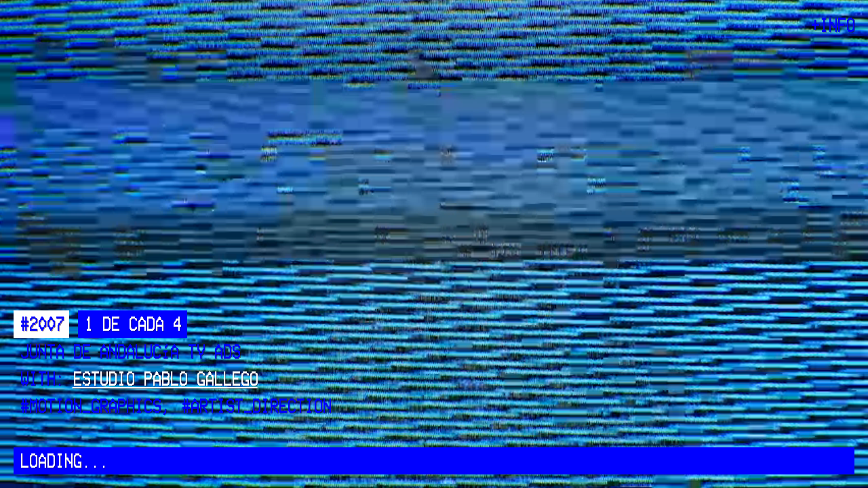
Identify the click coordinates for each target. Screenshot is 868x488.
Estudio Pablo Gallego (165, 380)
